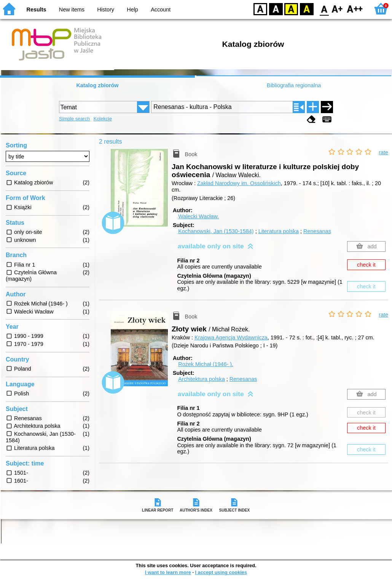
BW (276, 9)
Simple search (74, 119)
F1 (337, 9)
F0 (324, 9)
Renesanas (317, 231)
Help (132, 10)
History (106, 10)
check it (366, 265)
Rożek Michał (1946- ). (206, 364)
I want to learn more (168, 572)
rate (383, 152)
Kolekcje (103, 119)
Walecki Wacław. (198, 216)
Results (37, 10)
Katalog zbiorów (97, 85)
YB (291, 9)
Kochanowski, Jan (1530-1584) (216, 231)
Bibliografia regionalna (294, 85)
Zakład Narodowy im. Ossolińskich (239, 183)
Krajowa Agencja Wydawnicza (231, 337)
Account (161, 10)
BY (307, 9)
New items (72, 10)
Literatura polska (279, 231)
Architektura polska (201, 379)
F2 (355, 9)
